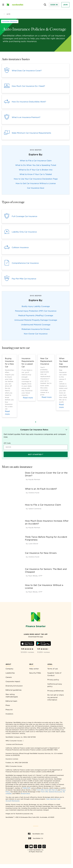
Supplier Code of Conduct (54, 674)
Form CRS (40, 790)
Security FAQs (35, 673)
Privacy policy (53, 680)
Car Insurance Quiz (36, 188)
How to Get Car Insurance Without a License (36, 183)
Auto (7, 14)
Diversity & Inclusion (14, 686)
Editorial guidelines (14, 690)
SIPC (29, 788)
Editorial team (11, 701)
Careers (9, 677)
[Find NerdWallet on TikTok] (44, 848)
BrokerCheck (25, 794)
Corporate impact (13, 681)
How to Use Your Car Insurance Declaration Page (36, 179)
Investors (9, 714)
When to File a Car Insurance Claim (36, 161)
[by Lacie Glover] (33, 544)
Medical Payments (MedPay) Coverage (36, 315)
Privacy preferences (56, 691)
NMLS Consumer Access (14, 741)
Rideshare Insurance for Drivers (36, 329)
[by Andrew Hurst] (34, 493)
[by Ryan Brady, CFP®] (35, 576)
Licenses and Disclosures (14, 744)
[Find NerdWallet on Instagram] (35, 848)
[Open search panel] (45, 5)
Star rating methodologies (12, 696)
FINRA (25, 788)
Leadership (10, 673)
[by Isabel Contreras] (35, 509)
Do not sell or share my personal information (56, 697)
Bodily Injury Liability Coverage (36, 306)
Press (8, 705)
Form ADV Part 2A (51, 790)
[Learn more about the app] (36, 634)
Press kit (9, 710)
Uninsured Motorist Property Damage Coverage (36, 320)
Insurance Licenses (12, 759)
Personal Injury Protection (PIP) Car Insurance (36, 311)
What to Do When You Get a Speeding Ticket (36, 165)
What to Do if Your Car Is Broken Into (36, 170)
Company (9, 669)
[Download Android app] (43, 644)
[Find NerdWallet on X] (27, 848)
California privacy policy (55, 685)
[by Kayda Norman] (34, 479)
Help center (34, 669)
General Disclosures (55, 792)
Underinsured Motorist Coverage (36, 325)
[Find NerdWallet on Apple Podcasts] (40, 848)
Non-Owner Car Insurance (36, 334)
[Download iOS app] (27, 644)
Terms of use (53, 669)
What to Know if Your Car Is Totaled (36, 174)
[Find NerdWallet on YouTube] (31, 848)
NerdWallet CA (36, 838)
